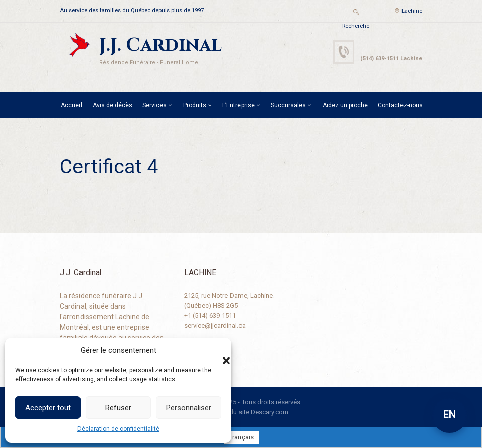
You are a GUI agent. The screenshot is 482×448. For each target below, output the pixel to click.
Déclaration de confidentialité (118, 429)
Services (154, 105)
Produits (195, 105)
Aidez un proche (345, 105)
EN (450, 414)
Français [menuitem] (241, 438)
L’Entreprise (238, 105)
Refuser (118, 408)
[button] (216, 350)
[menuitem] (241, 437)
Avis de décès (112, 105)
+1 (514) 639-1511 (210, 316)
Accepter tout (48, 408)
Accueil (71, 105)
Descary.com (269, 412)
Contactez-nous (400, 105)
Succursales (288, 105)
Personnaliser (189, 408)
